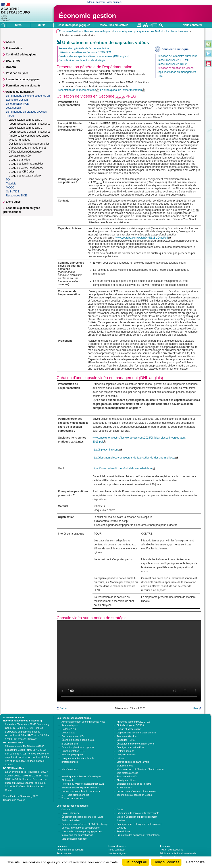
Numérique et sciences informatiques (82, 776)
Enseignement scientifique (131, 747)
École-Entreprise (70, 813)
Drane (120, 809)
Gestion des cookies (14, 800)
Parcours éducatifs (127, 776)
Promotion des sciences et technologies (138, 835)
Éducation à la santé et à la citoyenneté (138, 813)
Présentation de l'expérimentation (76, 90)
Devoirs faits (68, 733)
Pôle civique (123, 831)
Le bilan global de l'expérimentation (121, 90)
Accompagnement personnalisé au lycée (83, 722)
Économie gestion (87, 16)
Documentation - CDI (73, 736)
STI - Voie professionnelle (75, 795)
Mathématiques (70, 769)
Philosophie (68, 780)
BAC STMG (13, 61)
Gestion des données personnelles (29, 144)
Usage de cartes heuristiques (26, 168)
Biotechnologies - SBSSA (130, 725)
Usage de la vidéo (19, 160)
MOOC (10, 188)
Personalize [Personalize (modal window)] (195, 862)
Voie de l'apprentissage (74, 839)
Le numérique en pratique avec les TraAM (138, 31)
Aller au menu (115, 2)
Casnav (66, 809)
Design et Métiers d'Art (129, 729)
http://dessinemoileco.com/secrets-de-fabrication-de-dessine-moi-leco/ (134, 458)
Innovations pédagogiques (23, 79)
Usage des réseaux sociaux (25, 176)
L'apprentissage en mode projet (27, 148)
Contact (32, 739)
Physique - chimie (126, 780)
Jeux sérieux (13, 108)
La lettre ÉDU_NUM (18, 104)
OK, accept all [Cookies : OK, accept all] (136, 862)
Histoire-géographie (72, 754)
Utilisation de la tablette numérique (177, 56)
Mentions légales (118, 853)
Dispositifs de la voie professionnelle (136, 733)
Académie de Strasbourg (70, 850)
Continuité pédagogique (21, 55)
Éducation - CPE (126, 740)
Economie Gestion (70, 31)
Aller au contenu (96, 2)
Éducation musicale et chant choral (136, 744)
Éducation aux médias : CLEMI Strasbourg (85, 824)
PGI (8, 180)
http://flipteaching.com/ (106, 450)
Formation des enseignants (23, 86)
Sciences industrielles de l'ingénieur (81, 791)
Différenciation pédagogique (25, 152)
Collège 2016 (69, 729)
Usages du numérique (97, 31)
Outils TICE (13, 192)
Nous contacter (192, 25)
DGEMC (11, 67)
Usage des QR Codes (22, 172)
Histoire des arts (125, 751)
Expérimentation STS (73, 751)
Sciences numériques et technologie (136, 791)
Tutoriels (11, 184)
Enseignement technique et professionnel (139, 824)
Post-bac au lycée (17, 73)
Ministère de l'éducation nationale (178, 853)
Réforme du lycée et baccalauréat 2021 (83, 784)
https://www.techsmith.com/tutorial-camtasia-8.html (122, 468)
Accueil (11, 42)
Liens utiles (13, 202)
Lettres (120, 758)
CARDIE (121, 828)
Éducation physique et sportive (78, 747)
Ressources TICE (16, 196)
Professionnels (65, 853)
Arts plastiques (69, 725)
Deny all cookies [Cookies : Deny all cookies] (167, 862)
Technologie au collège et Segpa (134, 795)
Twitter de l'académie (172, 850)
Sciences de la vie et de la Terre (134, 784)
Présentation (14, 48)
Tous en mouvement (72, 798)
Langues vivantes (126, 754)
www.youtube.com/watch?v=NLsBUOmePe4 (142, 238)
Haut (196, 708)
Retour (64, 708)
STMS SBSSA (124, 788)
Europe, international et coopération (81, 828)
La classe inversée (177, 31)
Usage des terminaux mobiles (26, 164)
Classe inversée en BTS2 (172, 64)
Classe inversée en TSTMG (173, 60)
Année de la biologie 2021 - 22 (133, 722)
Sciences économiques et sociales (80, 788)
